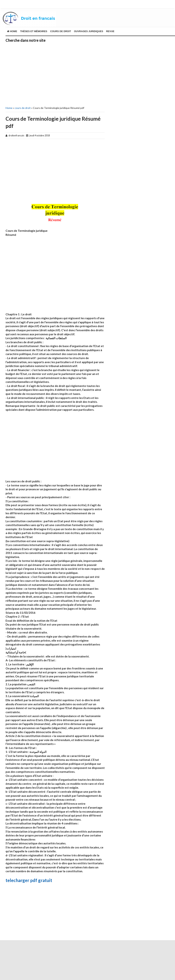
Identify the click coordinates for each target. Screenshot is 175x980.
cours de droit (61, 31)
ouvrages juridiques (89, 31)
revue (110, 31)
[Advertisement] (52, 74)
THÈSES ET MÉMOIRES (34, 31)
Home (12, 31)
